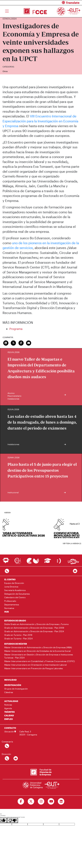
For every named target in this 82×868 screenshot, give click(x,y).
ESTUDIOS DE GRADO (15, 621)
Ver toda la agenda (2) (72, 543)
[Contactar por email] (16, 759)
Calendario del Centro (15, 597)
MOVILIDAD (10, 680)
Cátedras (9, 692)
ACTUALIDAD (11, 701)
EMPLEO (9, 719)
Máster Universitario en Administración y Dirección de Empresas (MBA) (38, 647)
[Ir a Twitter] (31, 801)
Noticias (8, 705)
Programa (16, 329)
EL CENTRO (10, 579)
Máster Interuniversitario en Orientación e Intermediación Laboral (35, 665)
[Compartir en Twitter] (14, 343)
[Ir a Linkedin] (61, 801)
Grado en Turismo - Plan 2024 (18, 638)
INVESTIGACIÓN (13, 685)
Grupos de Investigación (16, 689)
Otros (5, 71)
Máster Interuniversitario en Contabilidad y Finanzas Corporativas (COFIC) (40, 661)
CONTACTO (10, 728)
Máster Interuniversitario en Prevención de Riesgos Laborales (34, 668)
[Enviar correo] (29, 343)
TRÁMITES (10, 712)
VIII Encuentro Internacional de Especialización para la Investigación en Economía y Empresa (40, 121)
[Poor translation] (12, 820)
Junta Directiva (11, 587)
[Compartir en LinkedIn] (6, 343)
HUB (7, 612)
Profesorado (10, 601)
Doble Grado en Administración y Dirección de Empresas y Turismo (36, 624)
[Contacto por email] (75, 571)
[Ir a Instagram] (41, 801)
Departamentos (12, 604)
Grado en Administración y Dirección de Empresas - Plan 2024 (34, 631)
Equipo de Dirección (14, 583)
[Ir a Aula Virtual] (48, 562)
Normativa (9, 608)
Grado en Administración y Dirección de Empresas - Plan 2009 (34, 628)
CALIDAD (9, 715)
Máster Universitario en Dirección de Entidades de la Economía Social (37, 651)
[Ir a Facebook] (21, 801)
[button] (63, 3)
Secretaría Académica (15, 590)
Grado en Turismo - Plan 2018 (18, 635)
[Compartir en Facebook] (21, 343)
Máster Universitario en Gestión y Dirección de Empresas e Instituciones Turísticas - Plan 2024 (39, 656)
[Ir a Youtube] (51, 801)
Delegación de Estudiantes (17, 594)
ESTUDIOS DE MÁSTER (16, 644)
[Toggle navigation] (7, 11)
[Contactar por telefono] (7, 571)
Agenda (8, 708)
